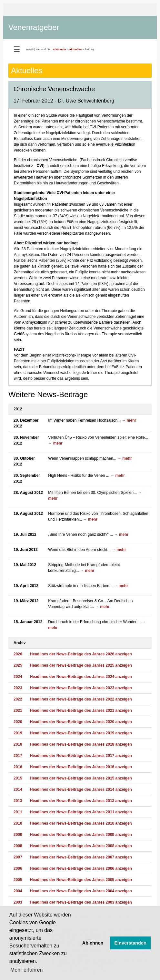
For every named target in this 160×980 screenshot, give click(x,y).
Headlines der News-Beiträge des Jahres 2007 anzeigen (81, 857)
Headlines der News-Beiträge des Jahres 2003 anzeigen (81, 902)
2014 (18, 789)
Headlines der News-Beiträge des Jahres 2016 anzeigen (81, 767)
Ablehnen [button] (93, 943)
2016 (18, 767)
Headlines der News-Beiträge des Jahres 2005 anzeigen (81, 880)
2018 (18, 744)
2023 (18, 688)
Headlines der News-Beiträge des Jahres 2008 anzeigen (81, 846)
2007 (18, 857)
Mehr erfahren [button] (27, 970)
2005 (18, 880)
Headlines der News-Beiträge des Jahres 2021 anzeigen (81, 710)
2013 (18, 801)
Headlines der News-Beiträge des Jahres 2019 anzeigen (81, 733)
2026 (18, 654)
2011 (18, 812)
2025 (18, 665)
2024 (18, 677)
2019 (18, 733)
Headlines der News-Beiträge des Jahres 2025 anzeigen (81, 665)
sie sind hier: (44, 49)
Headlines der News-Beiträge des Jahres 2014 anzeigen (81, 789)
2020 (18, 722)
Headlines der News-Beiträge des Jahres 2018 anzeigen (81, 744)
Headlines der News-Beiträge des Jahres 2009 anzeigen (81, 835)
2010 (18, 823)
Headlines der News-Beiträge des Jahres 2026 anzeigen (81, 654)
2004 (18, 891)
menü (30, 49)
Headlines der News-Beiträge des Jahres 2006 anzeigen (81, 868)
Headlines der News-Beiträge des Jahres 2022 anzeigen (81, 699)
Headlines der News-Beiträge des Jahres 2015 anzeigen (81, 778)
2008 (18, 846)
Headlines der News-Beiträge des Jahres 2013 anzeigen (81, 801)
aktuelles (76, 49)
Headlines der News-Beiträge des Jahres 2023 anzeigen (81, 688)
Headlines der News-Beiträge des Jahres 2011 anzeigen (81, 812)
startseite (59, 49)
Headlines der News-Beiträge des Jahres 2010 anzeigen (81, 823)
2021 (18, 710)
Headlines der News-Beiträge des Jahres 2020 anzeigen (81, 722)
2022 (18, 699)
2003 (18, 902)
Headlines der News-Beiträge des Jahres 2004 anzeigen (81, 891)
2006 (18, 868)
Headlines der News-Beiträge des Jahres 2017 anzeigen (81, 756)
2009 (18, 835)
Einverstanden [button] (130, 943)
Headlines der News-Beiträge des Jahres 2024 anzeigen (81, 677)
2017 (18, 756)
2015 (18, 778)
